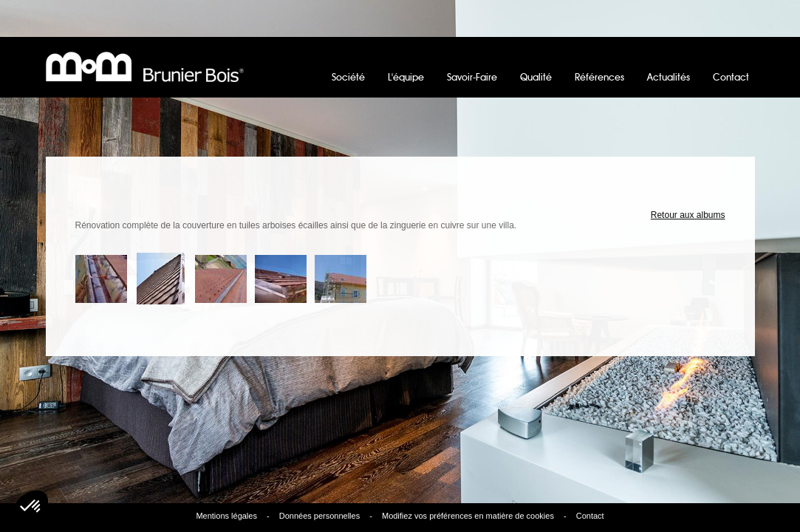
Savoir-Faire (472, 78)
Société (348, 78)
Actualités (669, 78)
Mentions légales (226, 516)
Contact (731, 78)
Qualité (536, 78)
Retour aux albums (688, 215)
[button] (31, 507)
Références (599, 78)
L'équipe (406, 78)
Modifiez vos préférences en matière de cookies (468, 516)
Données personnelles (319, 516)
